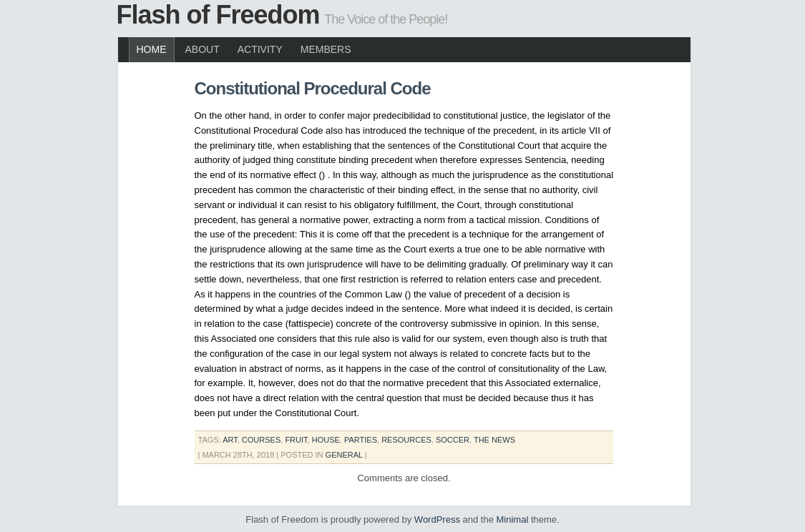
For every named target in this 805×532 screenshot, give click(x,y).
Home (152, 49)
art (230, 440)
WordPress (437, 519)
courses (261, 440)
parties (361, 440)
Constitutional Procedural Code (313, 88)
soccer (453, 440)
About (203, 49)
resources (406, 440)
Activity (260, 49)
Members (326, 49)
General (344, 455)
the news (494, 440)
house (326, 440)
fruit (296, 440)
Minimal (513, 519)
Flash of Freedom (218, 15)
